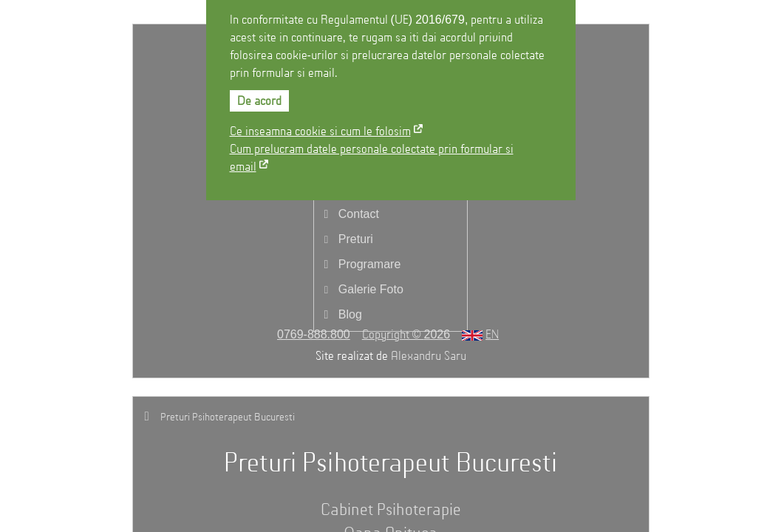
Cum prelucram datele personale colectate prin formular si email (372, 159)
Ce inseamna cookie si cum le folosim (320, 132)
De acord (259, 102)
